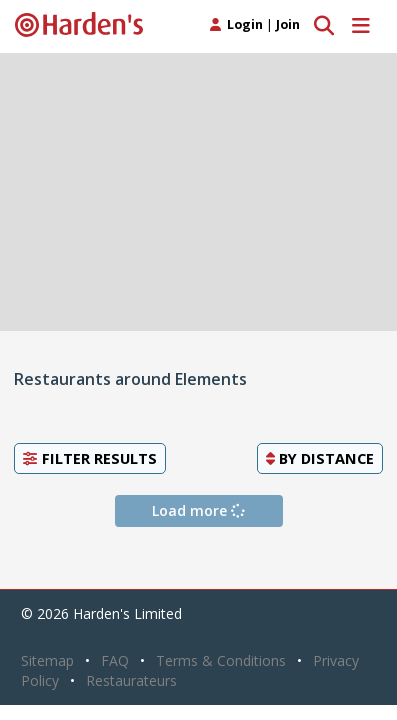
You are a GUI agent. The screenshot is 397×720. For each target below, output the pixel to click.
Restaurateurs (131, 680)
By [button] (320, 458)
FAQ (115, 660)
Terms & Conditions (221, 660)
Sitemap (47, 660)
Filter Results (90, 458)
